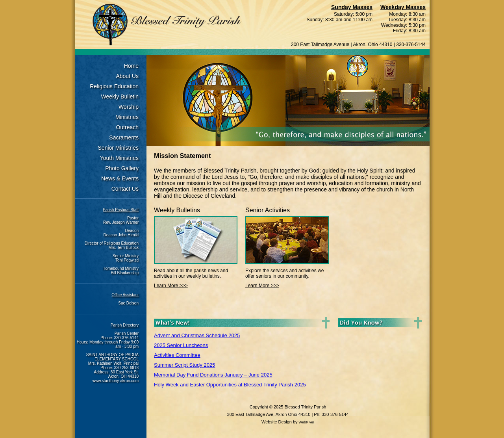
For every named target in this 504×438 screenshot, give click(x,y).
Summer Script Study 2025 (184, 365)
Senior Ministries (118, 148)
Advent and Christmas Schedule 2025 (197, 335)
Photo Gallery (122, 168)
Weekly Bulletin (120, 97)
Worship (129, 107)
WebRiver (307, 422)
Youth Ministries (119, 158)
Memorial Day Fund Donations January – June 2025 (213, 375)
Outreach (127, 127)
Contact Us (125, 189)
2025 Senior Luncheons (181, 345)
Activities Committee (177, 355)
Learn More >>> (171, 286)
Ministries (127, 117)
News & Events (120, 178)
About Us (127, 76)
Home (131, 66)
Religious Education (114, 86)
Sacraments (124, 137)
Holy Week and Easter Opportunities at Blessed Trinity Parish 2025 (230, 385)
